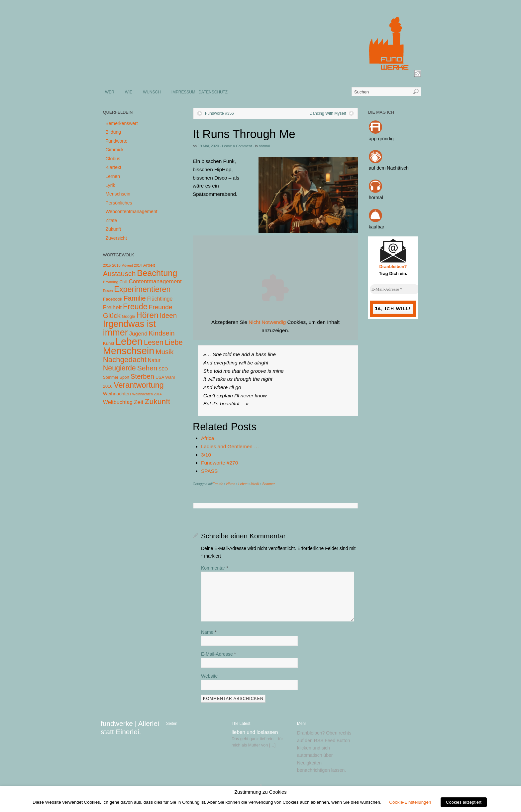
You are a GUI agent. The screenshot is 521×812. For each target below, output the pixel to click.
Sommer (268, 484)
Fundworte (116, 141)
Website (209, 676)
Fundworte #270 (219, 463)
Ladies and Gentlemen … (230, 446)
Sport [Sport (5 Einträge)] (124, 377)
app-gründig (381, 139)
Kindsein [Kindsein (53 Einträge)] (161, 333)
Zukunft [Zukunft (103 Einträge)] (157, 401)
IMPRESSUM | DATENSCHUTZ (200, 92)
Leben (243, 484)
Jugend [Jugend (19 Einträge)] (138, 334)
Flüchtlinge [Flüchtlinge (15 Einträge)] (160, 299)
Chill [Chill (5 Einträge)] (124, 282)
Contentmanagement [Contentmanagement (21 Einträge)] (155, 281)
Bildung (113, 132)
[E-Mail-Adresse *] (395, 289)
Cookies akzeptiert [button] (464, 802)
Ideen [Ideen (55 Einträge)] (168, 315)
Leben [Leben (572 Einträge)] (129, 341)
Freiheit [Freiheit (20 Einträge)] (112, 307)
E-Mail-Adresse (218, 654)
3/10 (206, 455)
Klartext (113, 167)
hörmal (264, 146)
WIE (129, 92)
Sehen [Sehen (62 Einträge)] (147, 368)
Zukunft (113, 229)
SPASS (209, 471)
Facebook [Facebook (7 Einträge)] (113, 299)
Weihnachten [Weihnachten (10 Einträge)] (117, 394)
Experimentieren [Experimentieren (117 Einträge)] (142, 289)
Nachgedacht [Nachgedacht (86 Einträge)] (125, 360)
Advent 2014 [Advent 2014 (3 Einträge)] (132, 265)
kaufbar (377, 227)
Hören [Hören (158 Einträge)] (147, 315)
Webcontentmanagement (131, 211)
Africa (208, 438)
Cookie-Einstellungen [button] (410, 802)
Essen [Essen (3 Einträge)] (108, 291)
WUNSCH (152, 92)
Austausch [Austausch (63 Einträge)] (119, 273)
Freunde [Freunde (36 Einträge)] (161, 307)
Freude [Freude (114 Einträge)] (135, 307)
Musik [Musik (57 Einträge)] (164, 352)
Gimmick (114, 150)
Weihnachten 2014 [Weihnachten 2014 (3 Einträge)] (147, 394)
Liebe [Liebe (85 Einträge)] (174, 342)
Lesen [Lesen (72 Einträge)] (154, 342)
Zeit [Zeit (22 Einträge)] (139, 402)
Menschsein (118, 194)
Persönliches (119, 203)
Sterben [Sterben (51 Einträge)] (142, 376)
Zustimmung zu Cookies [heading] (260, 792)
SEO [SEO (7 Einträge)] (163, 369)
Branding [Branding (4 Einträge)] (111, 282)
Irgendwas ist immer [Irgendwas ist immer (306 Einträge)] (129, 328)
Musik (255, 484)
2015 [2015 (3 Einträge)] (107, 265)
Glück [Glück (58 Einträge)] (112, 315)
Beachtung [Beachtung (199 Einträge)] (157, 273)
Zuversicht (116, 238)
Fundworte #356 (219, 113)
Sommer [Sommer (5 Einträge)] (111, 377)
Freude (218, 484)
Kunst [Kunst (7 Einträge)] (109, 343)
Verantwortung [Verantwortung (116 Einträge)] (139, 385)
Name (209, 632)
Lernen (113, 176)
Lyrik (110, 185)
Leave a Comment (237, 146)
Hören (231, 484)
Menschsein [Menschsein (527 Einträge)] (129, 351)
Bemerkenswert (121, 123)
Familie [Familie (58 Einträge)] (135, 298)
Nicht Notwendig (267, 322)
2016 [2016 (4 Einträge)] (116, 265)
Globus (113, 159)
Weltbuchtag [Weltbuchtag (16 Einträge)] (118, 402)
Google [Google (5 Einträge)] (128, 317)
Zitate (111, 220)
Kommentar (215, 568)
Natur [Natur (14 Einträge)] (154, 360)
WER (110, 92)
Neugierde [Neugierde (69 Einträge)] (119, 368)
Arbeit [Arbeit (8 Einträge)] (149, 265)
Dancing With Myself (328, 113)
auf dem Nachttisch (389, 168)
